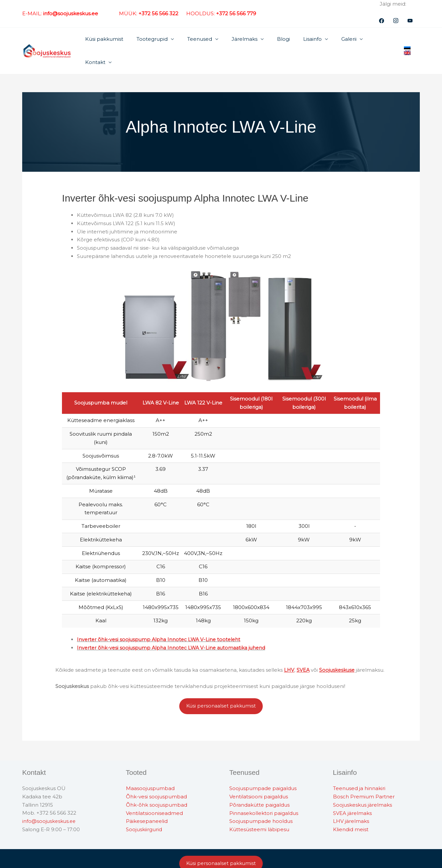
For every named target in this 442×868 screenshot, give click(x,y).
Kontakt (375, 40)
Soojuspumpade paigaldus (263, 768)
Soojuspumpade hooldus (261, 801)
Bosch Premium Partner (364, 776)
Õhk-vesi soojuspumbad (156, 776)
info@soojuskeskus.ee (50, 801)
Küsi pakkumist (116, 40)
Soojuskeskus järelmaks (362, 784)
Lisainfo (308, 40)
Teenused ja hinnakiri (359, 768)
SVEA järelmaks (352, 792)
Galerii (341, 40)
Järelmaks (247, 40)
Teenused (205, 40)
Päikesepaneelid (147, 801)
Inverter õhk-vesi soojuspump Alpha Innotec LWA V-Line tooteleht (161, 618)
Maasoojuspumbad (150, 768)
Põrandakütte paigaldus (259, 784)
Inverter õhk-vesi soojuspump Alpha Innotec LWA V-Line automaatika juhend (174, 626)
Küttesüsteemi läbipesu (259, 808)
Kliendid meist (351, 808)
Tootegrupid (161, 40)
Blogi (282, 40)
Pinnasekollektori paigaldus (264, 792)
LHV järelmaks (351, 801)
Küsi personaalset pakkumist (221, 685)
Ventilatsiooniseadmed (154, 792)
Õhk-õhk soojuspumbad (157, 784)
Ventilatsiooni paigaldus (259, 776)
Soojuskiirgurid (144, 808)
